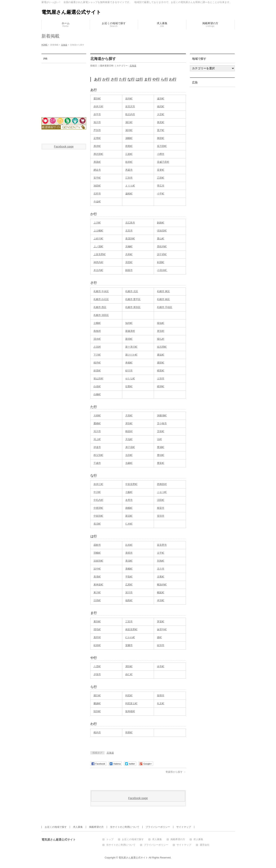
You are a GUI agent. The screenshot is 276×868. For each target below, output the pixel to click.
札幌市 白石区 (101, 299)
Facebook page (138, 798)
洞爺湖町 (162, 416)
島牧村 (97, 331)
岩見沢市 (130, 106)
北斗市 (161, 569)
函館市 (97, 545)
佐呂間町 (162, 347)
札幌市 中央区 (101, 291)
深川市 (129, 592)
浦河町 (129, 130)
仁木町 (129, 524)
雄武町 (161, 106)
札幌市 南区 (163, 299)
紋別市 (161, 645)
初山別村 (98, 379)
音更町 (161, 170)
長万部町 (162, 146)
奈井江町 (98, 484)
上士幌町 (98, 231)
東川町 (97, 592)
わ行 (173, 79)
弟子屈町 (130, 447)
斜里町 (97, 371)
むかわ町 (130, 637)
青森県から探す (176, 772)
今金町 (97, 202)
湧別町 (129, 666)
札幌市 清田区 (101, 315)
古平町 (161, 553)
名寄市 (129, 500)
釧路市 (129, 270)
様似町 (161, 323)
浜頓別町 (98, 561)
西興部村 (162, 484)
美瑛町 (97, 577)
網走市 (97, 170)
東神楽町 (98, 585)
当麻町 (129, 463)
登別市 (161, 516)
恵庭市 (129, 170)
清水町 (97, 339)
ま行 (148, 79)
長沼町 (97, 524)
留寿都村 (130, 711)
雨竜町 (129, 146)
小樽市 (161, 154)
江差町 (129, 154)
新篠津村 (130, 331)
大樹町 (97, 416)
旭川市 (97, 122)
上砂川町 (98, 239)
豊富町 (161, 463)
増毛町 (97, 629)
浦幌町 (129, 138)
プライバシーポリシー (158, 827)
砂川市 (129, 371)
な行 (131, 79)
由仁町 (129, 674)
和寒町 (129, 732)
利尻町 (129, 695)
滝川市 (97, 431)
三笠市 (129, 622)
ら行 (164, 79)
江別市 (129, 178)
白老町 (97, 386)
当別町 (129, 455)
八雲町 (97, 666)
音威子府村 (163, 162)
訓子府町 (162, 254)
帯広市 (161, 186)
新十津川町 (131, 347)
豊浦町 (161, 447)
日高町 (97, 600)
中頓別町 (98, 516)
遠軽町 (129, 194)
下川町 (97, 355)
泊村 (159, 439)
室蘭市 (129, 645)
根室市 (161, 508)
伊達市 (97, 447)
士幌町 (97, 323)
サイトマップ (184, 827)
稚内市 (97, 732)
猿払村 (161, 339)
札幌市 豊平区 (133, 299)
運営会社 (205, 845)
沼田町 (161, 500)
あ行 (98, 79)
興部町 (161, 138)
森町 (159, 637)
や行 (156, 79)
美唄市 (129, 553)
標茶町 (161, 371)
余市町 (161, 666)
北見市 (129, 231)
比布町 (129, 545)
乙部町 (161, 178)
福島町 (129, 600)
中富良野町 (131, 484)
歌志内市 (130, 114)
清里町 (129, 262)
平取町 (129, 577)
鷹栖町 (97, 423)
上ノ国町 (98, 246)
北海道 (133, 66)
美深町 (129, 561)
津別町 (129, 423)
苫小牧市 (162, 423)
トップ (110, 839)
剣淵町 (161, 262)
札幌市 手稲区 (165, 307)
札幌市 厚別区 (133, 307)
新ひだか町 (131, 355)
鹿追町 (161, 355)
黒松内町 (162, 246)
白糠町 (97, 394)
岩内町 (129, 99)
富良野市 (162, 545)
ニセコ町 (162, 492)
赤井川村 (98, 106)
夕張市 (97, 674)
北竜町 (161, 577)
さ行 (114, 79)
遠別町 (161, 99)
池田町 (97, 186)
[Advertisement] (64, 88)
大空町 (161, 114)
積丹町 (97, 363)
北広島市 (130, 223)
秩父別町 (98, 455)
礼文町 (161, 703)
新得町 (129, 339)
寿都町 (129, 363)
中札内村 (98, 500)
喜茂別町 (130, 239)
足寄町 (97, 138)
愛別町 (97, 99)
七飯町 (129, 492)
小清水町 (162, 270)
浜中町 (97, 569)
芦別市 (97, 130)
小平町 (161, 194)
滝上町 (97, 439)
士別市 (161, 379)
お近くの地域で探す (56, 827)
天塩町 (129, 439)
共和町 (129, 254)
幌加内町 (162, 585)
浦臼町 (129, 122)
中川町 (97, 492)
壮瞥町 (129, 386)
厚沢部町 (98, 154)
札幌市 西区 (100, 307)
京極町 (129, 246)
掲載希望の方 (96, 827)
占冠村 (97, 347)
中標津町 (98, 508)
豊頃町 (161, 455)
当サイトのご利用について (125, 827)
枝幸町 (129, 162)
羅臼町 (97, 695)
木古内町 (98, 270)
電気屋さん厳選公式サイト (71, 12)
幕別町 (97, 622)
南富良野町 (131, 629)
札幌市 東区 (163, 291)
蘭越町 (97, 703)
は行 (139, 79)
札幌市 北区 (132, 291)
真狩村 (97, 637)
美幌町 (129, 569)
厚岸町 (97, 146)
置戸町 (161, 130)
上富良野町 (100, 254)
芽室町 (161, 622)
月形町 (129, 416)
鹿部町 (161, 363)
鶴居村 (129, 431)
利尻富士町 (131, 703)
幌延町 (161, 592)
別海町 (161, 561)
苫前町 (161, 431)
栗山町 (161, 239)
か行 (106, 79)
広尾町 (129, 585)
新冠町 (129, 516)
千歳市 (97, 463)
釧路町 (161, 223)
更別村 (161, 331)
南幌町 (129, 508)
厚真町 (97, 162)
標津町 (161, 386)
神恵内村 (98, 262)
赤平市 (97, 114)
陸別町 (97, 711)
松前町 (97, 645)
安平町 (97, 178)
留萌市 (161, 695)
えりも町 (130, 186)
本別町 (161, 600)
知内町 (129, 323)
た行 (123, 79)
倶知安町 (162, 231)
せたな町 (130, 379)
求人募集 (78, 827)
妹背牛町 (162, 629)
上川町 (97, 223)
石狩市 (97, 194)
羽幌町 (97, 553)
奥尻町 (161, 122)
